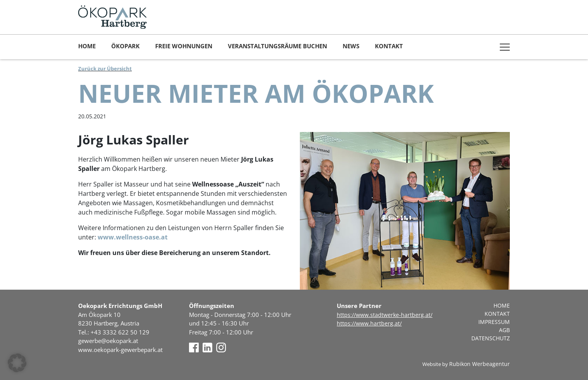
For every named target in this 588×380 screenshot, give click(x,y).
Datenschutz (491, 338)
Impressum (494, 322)
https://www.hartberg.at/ (369, 323)
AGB (504, 330)
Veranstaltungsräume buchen (277, 46)
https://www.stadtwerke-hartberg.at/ (385, 315)
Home (87, 46)
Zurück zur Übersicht (105, 69)
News (351, 46)
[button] (17, 363)
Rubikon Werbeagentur (479, 364)
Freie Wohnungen (184, 46)
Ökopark (125, 46)
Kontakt (389, 46)
